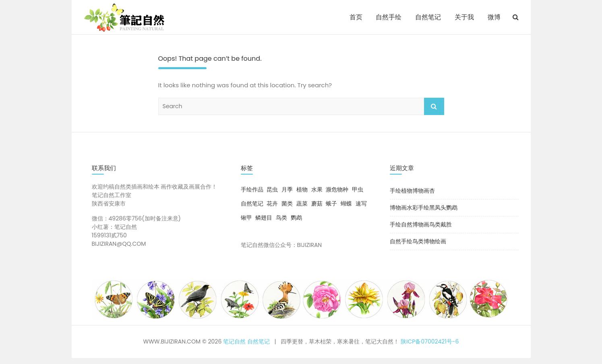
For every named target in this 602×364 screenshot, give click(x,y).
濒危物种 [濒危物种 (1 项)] (337, 189)
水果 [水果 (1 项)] (317, 189)
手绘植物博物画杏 (412, 191)
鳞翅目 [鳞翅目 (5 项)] (264, 218)
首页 (356, 17)
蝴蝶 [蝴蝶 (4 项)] (346, 204)
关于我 (464, 17)
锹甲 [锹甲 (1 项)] (246, 218)
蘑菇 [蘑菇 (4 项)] (317, 204)
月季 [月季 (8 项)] (287, 189)
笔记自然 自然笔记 (246, 341)
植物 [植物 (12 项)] (302, 189)
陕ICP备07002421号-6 (430, 341)
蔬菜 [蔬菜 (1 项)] (302, 204)
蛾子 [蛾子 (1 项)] (331, 204)
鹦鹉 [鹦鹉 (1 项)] (296, 218)
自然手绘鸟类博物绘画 (418, 241)
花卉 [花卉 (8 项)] (272, 204)
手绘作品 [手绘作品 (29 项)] (252, 189)
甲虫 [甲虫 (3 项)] (358, 189)
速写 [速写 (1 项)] (361, 204)
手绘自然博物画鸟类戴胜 (421, 224)
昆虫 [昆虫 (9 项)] (272, 189)
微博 (494, 17)
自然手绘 (389, 17)
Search (434, 106)
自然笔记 (428, 17)
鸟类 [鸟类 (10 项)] (281, 218)
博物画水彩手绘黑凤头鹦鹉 (424, 208)
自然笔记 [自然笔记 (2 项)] (252, 204)
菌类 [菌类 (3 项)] (287, 204)
